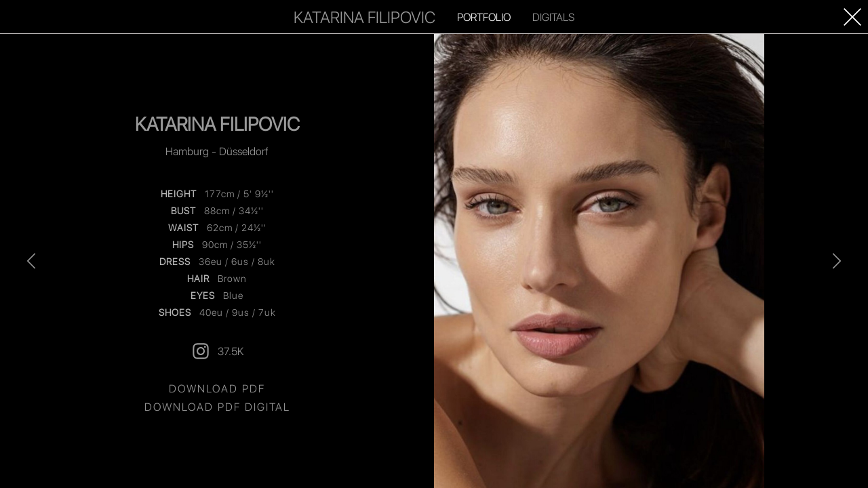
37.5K (217, 351)
